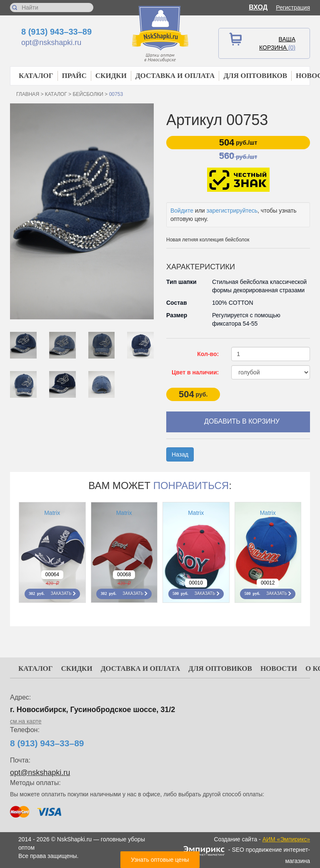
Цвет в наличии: (195, 372)
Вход (258, 7)
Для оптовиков (255, 76)
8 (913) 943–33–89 (56, 32)
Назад (180, 454)
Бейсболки (88, 94)
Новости (279, 669)
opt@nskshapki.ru (51, 43)
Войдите (182, 211)
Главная (28, 94)
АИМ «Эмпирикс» (286, 839)
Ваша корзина (277, 43)
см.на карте (26, 721)
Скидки (111, 76)
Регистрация (293, 8)
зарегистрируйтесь (232, 211)
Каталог (36, 76)
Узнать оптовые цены (160, 860)
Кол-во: (208, 354)
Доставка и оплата (175, 76)
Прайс (74, 76)
